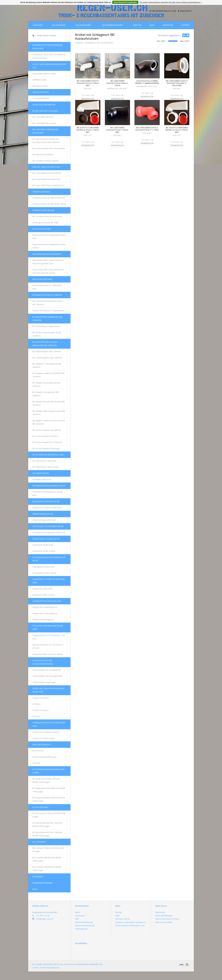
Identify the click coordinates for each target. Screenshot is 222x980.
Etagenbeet (38, 876)
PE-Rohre (36, 716)
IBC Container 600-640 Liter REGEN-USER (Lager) (47, 868)
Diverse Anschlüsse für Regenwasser (49, 311)
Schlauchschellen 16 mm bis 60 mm (47, 654)
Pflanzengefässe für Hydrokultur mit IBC (49, 559)
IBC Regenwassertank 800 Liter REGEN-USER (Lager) (49, 790)
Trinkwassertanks (41, 192)
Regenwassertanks (42, 229)
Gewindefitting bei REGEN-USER (47, 601)
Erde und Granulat (42, 745)
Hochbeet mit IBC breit (42, 479)
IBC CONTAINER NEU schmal (44, 123)
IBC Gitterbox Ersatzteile (43, 154)
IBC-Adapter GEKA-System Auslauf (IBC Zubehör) (49, 413)
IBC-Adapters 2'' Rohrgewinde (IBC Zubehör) (47, 365)
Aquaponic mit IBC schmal (43, 595)
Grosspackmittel (41, 92)
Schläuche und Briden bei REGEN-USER (48, 627)
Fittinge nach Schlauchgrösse (45, 613)
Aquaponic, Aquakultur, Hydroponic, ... (131, 922)
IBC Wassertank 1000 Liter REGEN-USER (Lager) (49, 815)
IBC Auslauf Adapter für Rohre (45, 436)
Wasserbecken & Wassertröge (47, 254)
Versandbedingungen (112, 25)
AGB (77, 919)
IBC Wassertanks (40, 807)
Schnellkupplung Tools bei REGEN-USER (49, 724)
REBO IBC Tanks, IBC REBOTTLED (46, 167)
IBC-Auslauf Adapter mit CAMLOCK (47, 430)
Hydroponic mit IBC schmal (44, 551)
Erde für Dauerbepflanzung (44, 757)
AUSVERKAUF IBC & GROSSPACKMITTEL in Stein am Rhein (49, 56)
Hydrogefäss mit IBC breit (43, 567)
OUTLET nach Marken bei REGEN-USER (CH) (49, 66)
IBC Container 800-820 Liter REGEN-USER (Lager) (47, 859)
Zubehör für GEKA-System (44, 738)
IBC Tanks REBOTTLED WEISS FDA (46, 179)
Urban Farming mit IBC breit (44, 520)
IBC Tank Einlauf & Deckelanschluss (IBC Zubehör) (48, 303)
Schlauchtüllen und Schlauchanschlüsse (43, 662)
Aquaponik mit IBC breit (42, 589)
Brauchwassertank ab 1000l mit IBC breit (47, 287)
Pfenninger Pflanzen (42, 883)
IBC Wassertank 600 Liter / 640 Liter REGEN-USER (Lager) (47, 834)
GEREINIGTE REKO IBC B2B (43, 210)
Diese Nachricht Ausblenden (125, 2)
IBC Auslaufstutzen (105, 43)
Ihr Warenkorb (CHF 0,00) (163, 11)
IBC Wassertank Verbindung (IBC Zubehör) (48, 319)
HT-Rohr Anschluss (40, 710)
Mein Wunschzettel (164, 922)
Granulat (36, 763)
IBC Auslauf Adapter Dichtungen (46, 448)
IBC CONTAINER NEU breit (43, 117)
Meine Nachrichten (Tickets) (167, 919)
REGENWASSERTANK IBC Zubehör (47, 295)
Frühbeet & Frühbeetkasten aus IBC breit (48, 493)
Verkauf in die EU (123, 919)
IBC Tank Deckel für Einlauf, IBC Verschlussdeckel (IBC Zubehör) (46, 141)
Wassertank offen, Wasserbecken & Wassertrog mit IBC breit (48, 262)
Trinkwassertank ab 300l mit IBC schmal (49, 204)
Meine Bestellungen (164, 916)
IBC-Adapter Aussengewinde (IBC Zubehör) (47, 384)
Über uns (137, 25)
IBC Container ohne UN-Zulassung (47, 216)
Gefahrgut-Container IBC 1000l (45, 223)
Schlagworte (90, 43)
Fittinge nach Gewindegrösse (45, 607)
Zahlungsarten (81, 929)
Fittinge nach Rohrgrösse (43, 619)
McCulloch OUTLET (40, 86)
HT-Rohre (36, 704)
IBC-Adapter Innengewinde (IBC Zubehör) (46, 394)
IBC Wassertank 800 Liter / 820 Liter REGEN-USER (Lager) (47, 824)
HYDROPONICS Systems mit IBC (46, 539)
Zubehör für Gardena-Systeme (46, 732)
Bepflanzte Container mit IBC (46, 501)
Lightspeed (55, 968)
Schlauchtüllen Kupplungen (44, 682)
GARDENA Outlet (39, 80)
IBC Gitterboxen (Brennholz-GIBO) (48, 455)
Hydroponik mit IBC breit (43, 545)
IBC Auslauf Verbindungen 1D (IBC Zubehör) (47, 334)
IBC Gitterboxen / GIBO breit (44, 461)
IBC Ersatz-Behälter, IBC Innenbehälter (49, 148)
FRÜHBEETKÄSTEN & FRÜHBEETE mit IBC (49, 486)
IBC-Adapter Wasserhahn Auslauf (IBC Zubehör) (49, 403)
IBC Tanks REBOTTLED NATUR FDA (47, 173)
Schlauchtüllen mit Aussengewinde (47, 676)
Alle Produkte (59, 25)
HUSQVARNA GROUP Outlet (44, 74)
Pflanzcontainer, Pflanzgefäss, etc (130, 925)
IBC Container (39, 842)
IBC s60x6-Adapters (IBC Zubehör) (47, 351)
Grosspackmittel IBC (41, 98)
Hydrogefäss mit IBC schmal (44, 573)
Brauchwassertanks (42, 279)
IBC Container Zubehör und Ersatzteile (45, 131)
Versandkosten (88, 99)
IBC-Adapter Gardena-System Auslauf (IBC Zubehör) (49, 422)
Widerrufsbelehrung (84, 922)
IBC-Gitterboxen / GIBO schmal (45, 467)
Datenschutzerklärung (85, 925)
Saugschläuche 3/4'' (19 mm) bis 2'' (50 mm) (49, 637)
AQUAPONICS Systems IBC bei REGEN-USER (49, 581)
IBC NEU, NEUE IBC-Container (45, 111)
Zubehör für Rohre (40, 698)
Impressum (168, 25)
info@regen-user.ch (45, 919)
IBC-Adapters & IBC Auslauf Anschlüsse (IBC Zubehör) (45, 344)
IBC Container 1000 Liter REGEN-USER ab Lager (48, 850)
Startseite (38, 25)
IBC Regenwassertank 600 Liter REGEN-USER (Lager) (49, 799)
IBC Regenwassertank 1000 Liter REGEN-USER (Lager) (46, 780)
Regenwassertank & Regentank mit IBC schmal (49, 246)
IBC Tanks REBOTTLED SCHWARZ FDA (48, 185)
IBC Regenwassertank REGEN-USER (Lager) (48, 771)
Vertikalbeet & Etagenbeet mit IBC (48, 526)
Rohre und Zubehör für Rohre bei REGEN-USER (48, 690)
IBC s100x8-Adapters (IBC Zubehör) (47, 358)
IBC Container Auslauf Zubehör (46, 161)
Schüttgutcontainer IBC (44, 105)
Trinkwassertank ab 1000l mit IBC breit (49, 198)
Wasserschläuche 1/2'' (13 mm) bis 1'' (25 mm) (48, 646)
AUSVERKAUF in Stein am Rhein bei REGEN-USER (48, 47)
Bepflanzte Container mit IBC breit (47, 508)
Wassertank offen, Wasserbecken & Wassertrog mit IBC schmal (48, 271)
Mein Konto (185, 11)
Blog (152, 25)
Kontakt (186, 25)
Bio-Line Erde (38, 751)
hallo (117, 916)
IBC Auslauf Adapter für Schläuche (47, 442)
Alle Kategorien (83, 25)
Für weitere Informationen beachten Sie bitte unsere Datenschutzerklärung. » (171, 2)
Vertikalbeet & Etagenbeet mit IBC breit (49, 532)
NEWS (78, 912)
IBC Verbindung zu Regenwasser (46, 326)
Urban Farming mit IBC (43, 514)
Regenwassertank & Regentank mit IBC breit (49, 237)
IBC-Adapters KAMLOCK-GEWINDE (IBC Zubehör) (49, 375)
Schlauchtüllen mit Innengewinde (47, 670)
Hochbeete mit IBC (41, 473)
